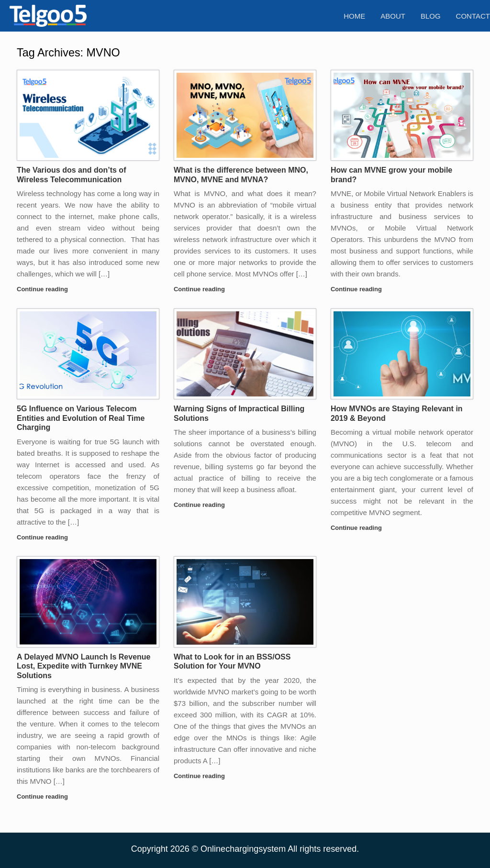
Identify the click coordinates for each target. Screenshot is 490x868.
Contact (473, 16)
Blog (431, 16)
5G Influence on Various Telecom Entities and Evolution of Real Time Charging (81, 418)
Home (354, 16)
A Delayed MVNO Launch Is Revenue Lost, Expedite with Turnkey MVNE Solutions (84, 666)
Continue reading (45, 289)
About (393, 16)
